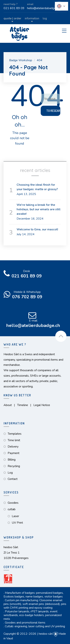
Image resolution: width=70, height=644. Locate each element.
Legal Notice (42, 405)
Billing (12, 460)
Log (45, 18)
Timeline (23, 405)
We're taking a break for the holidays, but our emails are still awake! (39, 209)
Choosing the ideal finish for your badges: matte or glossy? (37, 187)
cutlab (12, 509)
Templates (15, 434)
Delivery (13, 447)
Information (32, 18)
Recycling (14, 466)
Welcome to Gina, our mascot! (37, 229)
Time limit (14, 440)
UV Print (17, 523)
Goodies (13, 503)
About (8, 405)
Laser (15, 516)
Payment (14, 453)
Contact (13, 479)
